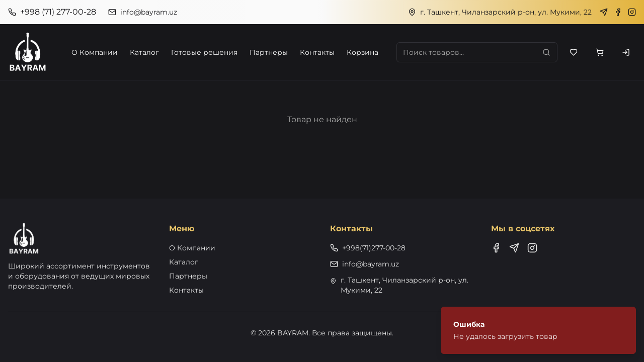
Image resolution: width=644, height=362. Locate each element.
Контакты (317, 52)
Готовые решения (204, 52)
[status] (538, 330)
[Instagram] (632, 12)
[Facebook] (618, 12)
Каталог (144, 52)
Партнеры (269, 52)
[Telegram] (604, 12)
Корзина (363, 52)
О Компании (95, 52)
